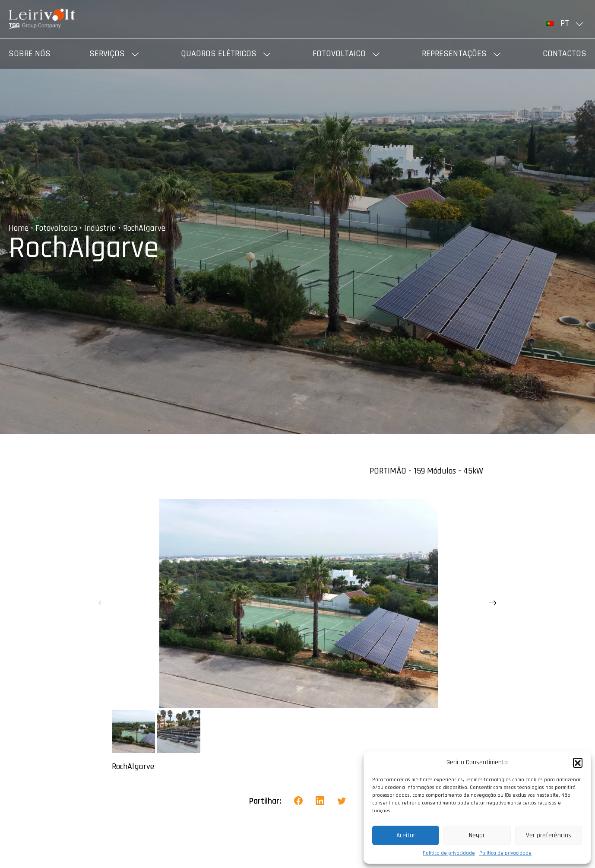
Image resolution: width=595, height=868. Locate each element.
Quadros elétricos (219, 54)
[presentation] (102, 603)
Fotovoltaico (339, 54)
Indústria (100, 228)
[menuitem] (566, 23)
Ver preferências (549, 835)
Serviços (107, 54)
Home (19, 228)
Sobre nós (30, 54)
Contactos (565, 54)
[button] (578, 763)
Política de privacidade (449, 853)
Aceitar (406, 835)
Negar (477, 835)
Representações (454, 54)
